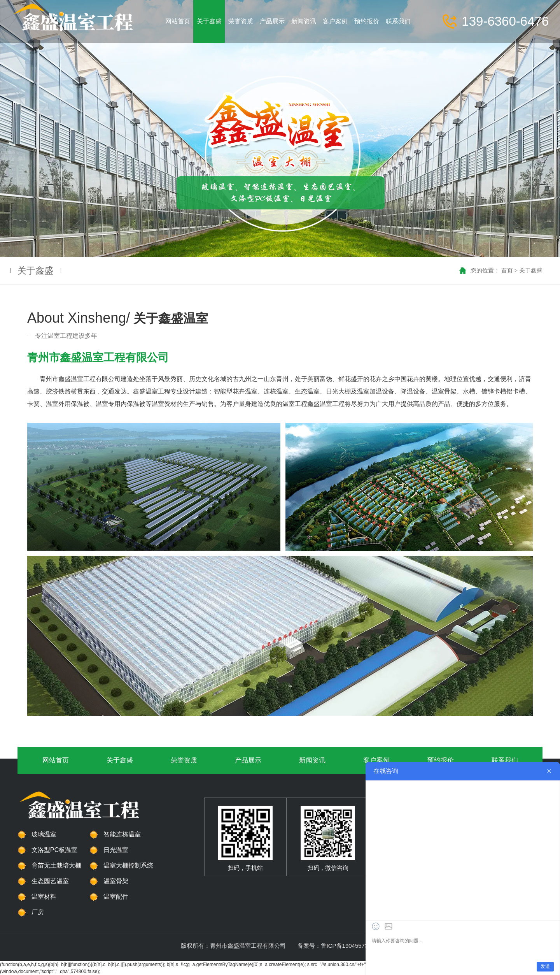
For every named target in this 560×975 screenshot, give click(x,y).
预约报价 (441, 760)
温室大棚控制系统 (128, 865)
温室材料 (44, 897)
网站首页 (56, 760)
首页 (507, 270)
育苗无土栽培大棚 (56, 865)
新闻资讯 (312, 760)
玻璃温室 (44, 834)
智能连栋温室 (122, 834)
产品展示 (248, 760)
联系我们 (505, 760)
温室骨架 (116, 881)
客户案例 (376, 760)
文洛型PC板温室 (54, 850)
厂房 (38, 912)
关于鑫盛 (531, 270)
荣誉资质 (184, 760)
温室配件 (116, 897)
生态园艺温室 (50, 881)
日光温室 (116, 850)
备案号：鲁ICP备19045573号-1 (338, 946)
